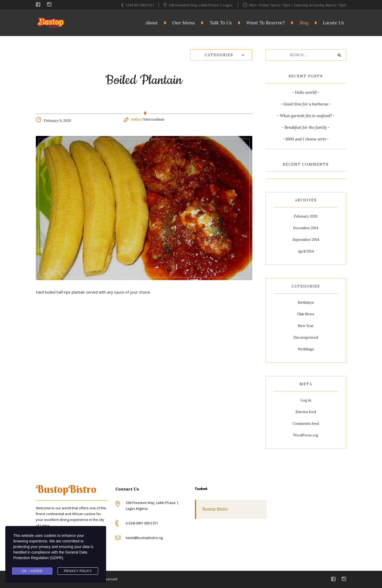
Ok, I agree (32, 571)
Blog (304, 23)
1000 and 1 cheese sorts (306, 139)
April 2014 (306, 251)
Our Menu (184, 23)
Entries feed (306, 412)
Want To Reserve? (266, 23)
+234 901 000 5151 (140, 5)
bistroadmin (154, 119)
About (152, 23)
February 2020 (306, 216)
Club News (306, 314)
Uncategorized (306, 337)
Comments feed (306, 424)
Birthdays (306, 302)
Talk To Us (221, 23)
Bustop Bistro (215, 509)
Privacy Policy (78, 571)
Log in (306, 400)
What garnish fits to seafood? (306, 116)
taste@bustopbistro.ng (144, 538)
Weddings (306, 349)
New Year (306, 326)
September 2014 (306, 240)
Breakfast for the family (306, 127)
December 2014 (306, 228)
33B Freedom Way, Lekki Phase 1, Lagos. (201, 5)
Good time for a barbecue (306, 104)
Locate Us (333, 23)
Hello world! (306, 92)
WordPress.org (306, 435)
